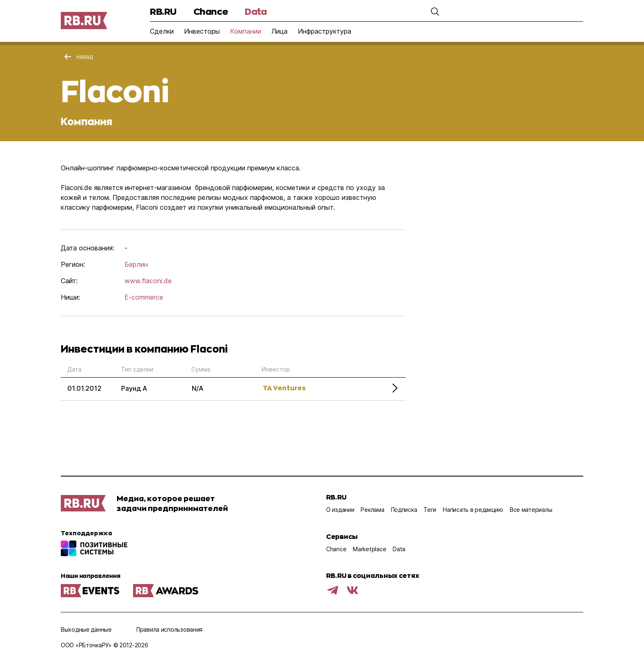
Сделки (162, 31)
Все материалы (531, 510)
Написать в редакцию (473, 510)
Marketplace (369, 549)
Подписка (404, 510)
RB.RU (163, 11)
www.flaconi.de (148, 281)
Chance (211, 11)
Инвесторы (202, 31)
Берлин (136, 264)
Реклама (372, 510)
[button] (435, 11)
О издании (340, 510)
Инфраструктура (324, 31)
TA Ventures (284, 388)
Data (256, 11)
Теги (430, 510)
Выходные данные (86, 629)
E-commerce (144, 297)
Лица (279, 31)
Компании (246, 31)
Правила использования (169, 629)
